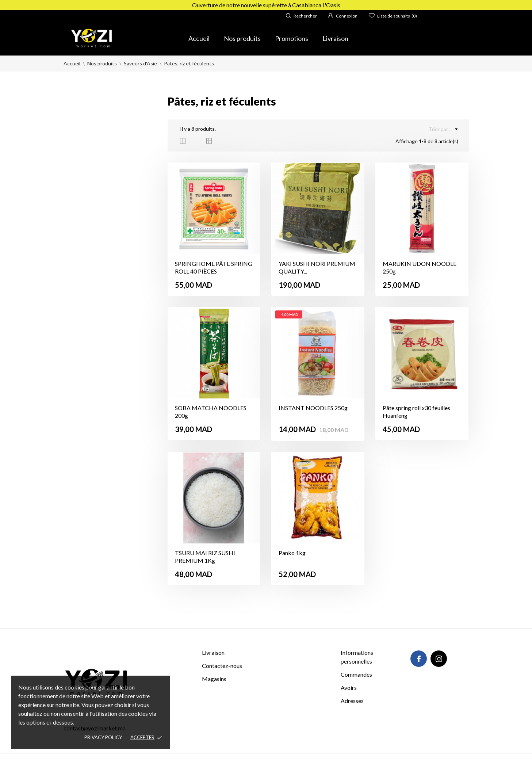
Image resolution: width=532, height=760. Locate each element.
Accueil (199, 38)
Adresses (352, 701)
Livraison (335, 38)
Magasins (214, 679)
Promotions (292, 38)
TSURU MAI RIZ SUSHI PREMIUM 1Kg (205, 557)
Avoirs (349, 688)
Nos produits (242, 38)
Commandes (356, 674)
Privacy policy (103, 737)
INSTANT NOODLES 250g (313, 408)
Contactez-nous (222, 666)
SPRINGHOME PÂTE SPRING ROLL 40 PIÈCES (214, 267)
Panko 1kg (292, 553)
